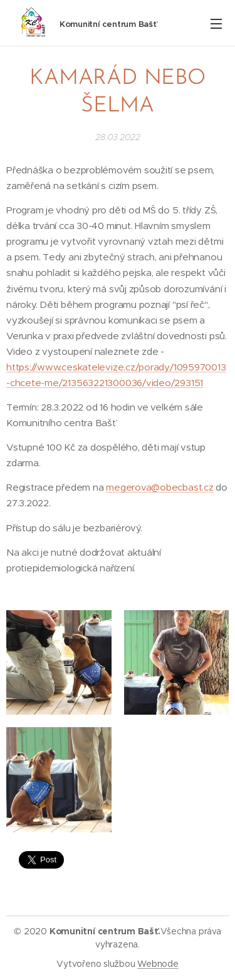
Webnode (158, 964)
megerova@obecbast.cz (159, 488)
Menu (216, 24)
